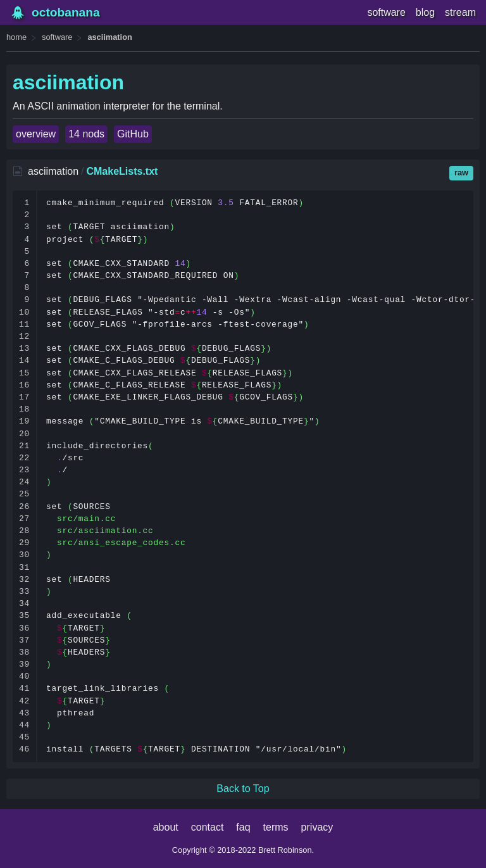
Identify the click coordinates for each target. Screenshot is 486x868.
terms (276, 827)
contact (208, 827)
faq (243, 827)
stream (460, 12)
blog (425, 12)
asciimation (109, 37)
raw (461, 173)
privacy (317, 827)
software (386, 12)
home (16, 37)
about (166, 827)
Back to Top (243, 789)
